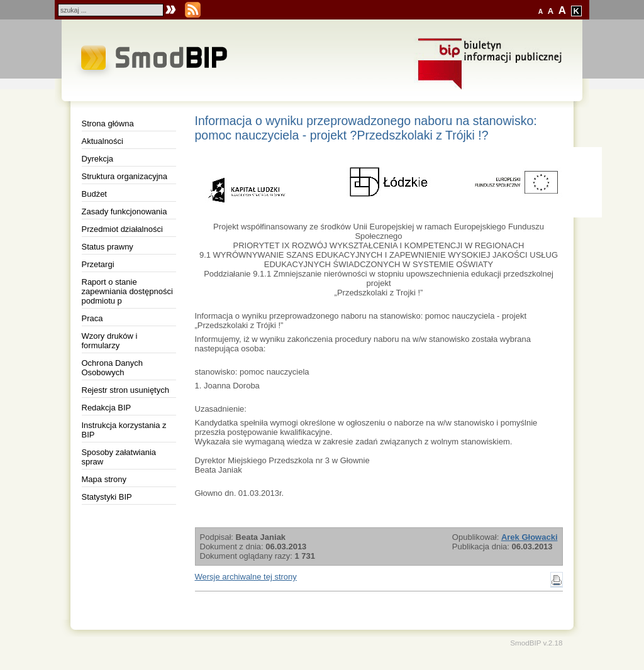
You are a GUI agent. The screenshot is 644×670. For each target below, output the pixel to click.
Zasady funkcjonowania (125, 211)
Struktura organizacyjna (125, 176)
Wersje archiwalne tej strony (246, 577)
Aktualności (103, 141)
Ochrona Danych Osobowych (113, 368)
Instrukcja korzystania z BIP (124, 430)
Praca (92, 318)
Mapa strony (104, 479)
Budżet (94, 194)
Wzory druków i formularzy (110, 341)
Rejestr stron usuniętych (125, 390)
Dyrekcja (98, 159)
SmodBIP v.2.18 (536, 643)
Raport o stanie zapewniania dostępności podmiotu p (127, 291)
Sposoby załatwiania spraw (119, 457)
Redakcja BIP (107, 408)
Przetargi (98, 264)
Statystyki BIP (107, 497)
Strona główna (108, 124)
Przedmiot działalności (122, 229)
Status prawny (108, 247)
